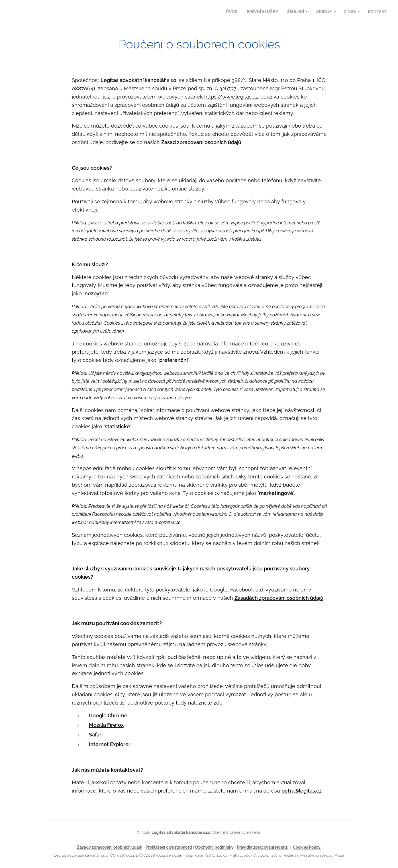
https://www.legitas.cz (231, 97)
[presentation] (208, 725)
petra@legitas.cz (301, 791)
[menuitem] (226, 12)
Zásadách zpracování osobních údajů (279, 598)
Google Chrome (108, 716)
